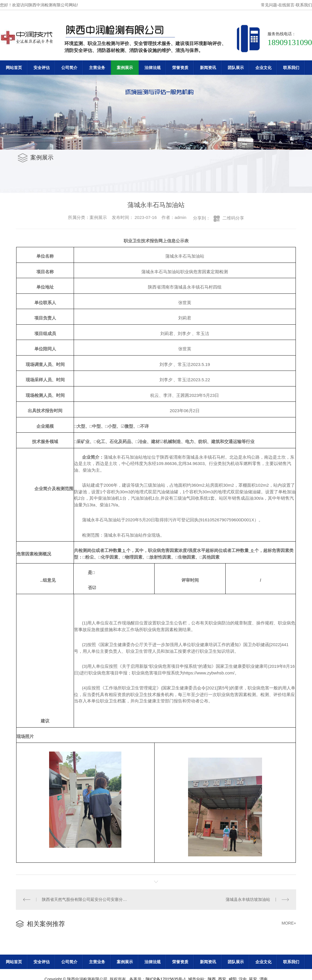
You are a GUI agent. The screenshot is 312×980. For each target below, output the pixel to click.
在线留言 (286, 5)
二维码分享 (233, 218)
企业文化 (263, 68)
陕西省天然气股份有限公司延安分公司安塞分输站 (86, 899)
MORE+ (289, 923)
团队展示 (236, 68)
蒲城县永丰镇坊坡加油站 (248, 899)
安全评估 (42, 68)
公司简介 (69, 68)
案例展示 (125, 68)
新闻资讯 (208, 68)
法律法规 (153, 68)
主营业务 (97, 68)
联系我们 (304, 5)
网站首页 (14, 68)
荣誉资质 (180, 68)
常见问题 (269, 5)
